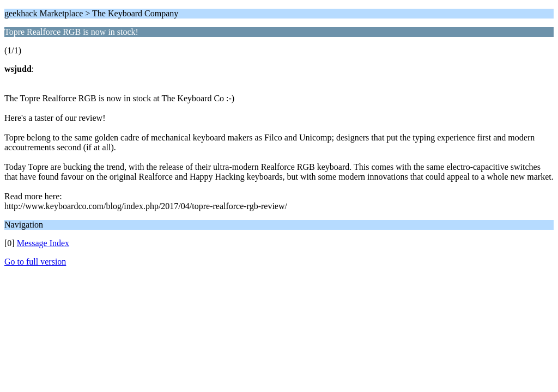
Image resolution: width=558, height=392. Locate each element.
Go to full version (35, 262)
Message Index (43, 243)
